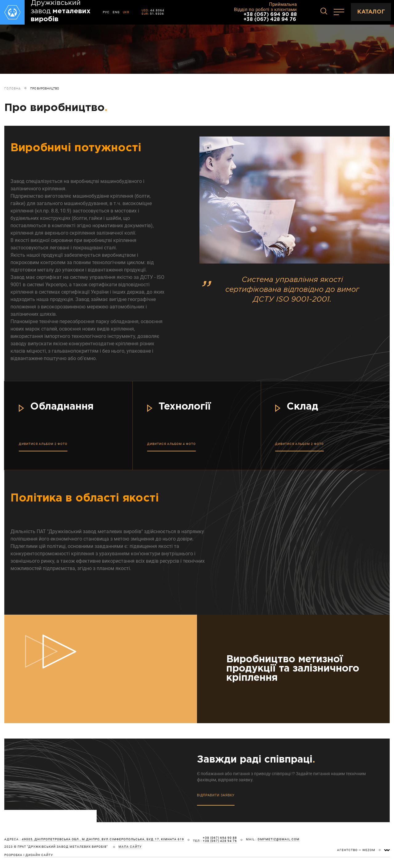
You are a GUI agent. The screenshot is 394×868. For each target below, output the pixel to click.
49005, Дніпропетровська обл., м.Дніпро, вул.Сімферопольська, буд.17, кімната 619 (103, 839)
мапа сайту (130, 847)
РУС (106, 12)
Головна (12, 88)
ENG (116, 12)
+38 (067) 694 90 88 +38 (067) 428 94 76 (270, 17)
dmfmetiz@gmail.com (279, 839)
